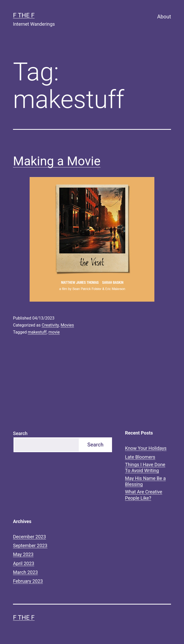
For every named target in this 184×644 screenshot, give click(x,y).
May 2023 (23, 554)
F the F (24, 15)
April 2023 (24, 563)
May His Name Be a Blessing (145, 481)
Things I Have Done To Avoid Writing (145, 467)
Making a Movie (57, 161)
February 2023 (28, 581)
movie (54, 332)
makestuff (37, 332)
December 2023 (29, 537)
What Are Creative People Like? (144, 495)
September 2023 (30, 545)
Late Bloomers (140, 457)
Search (20, 433)
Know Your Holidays (146, 448)
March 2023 (25, 572)
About (164, 17)
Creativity (50, 325)
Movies (67, 325)
